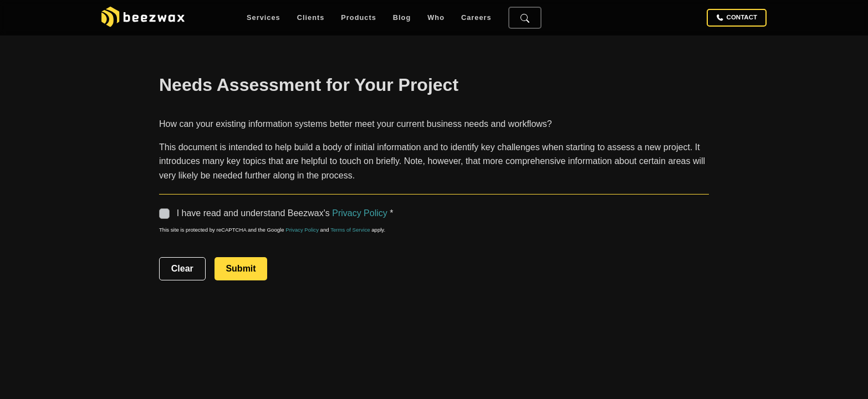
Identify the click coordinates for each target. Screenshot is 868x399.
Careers (476, 18)
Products (358, 18)
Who (436, 18)
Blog (402, 18)
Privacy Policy (360, 213)
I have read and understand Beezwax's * (277, 213)
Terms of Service (350, 230)
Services (264, 18)
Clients (311, 18)
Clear (182, 268)
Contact (737, 17)
